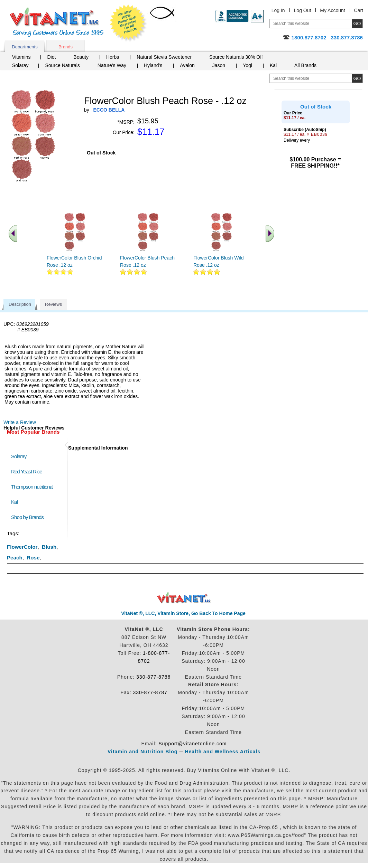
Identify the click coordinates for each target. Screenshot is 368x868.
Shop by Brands (29, 517)
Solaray (20, 65)
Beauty (81, 57)
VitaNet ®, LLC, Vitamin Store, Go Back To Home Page (183, 613)
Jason (219, 65)
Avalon (187, 65)
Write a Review (20, 422)
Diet (51, 57)
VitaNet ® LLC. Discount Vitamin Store (184, 598)
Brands (66, 47)
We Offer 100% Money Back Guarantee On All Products (128, 23)
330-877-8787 (150, 692)
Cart (359, 10)
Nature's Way (112, 65)
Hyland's (153, 65)
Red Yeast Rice (27, 471)
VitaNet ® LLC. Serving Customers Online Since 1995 (57, 22)
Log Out (303, 10)
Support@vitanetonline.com (192, 744)
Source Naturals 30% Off (236, 57)
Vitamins (21, 57)
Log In (278, 10)
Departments (25, 47)
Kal (273, 65)
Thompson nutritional (32, 487)
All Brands (305, 65)
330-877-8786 (153, 677)
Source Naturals (62, 65)
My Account (332, 10)
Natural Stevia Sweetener (164, 57)
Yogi (247, 65)
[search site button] (357, 78)
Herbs (113, 57)
